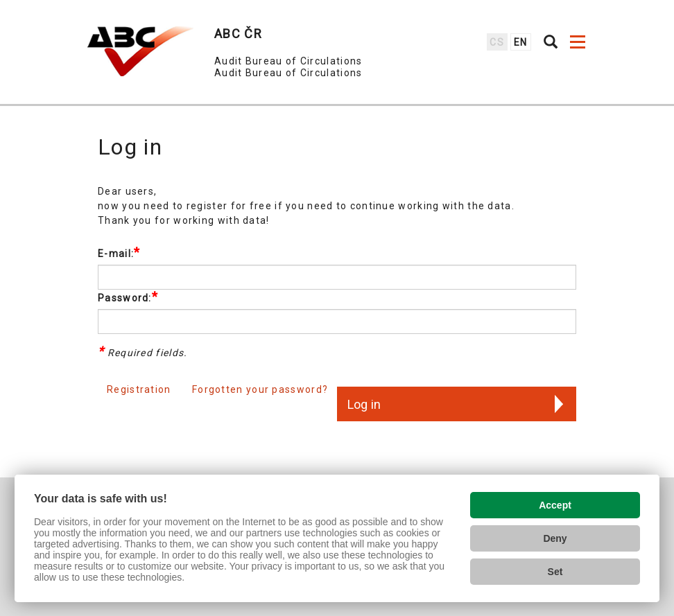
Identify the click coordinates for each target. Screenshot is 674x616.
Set (555, 572)
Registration (139, 389)
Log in (364, 404)
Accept (555, 505)
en (521, 42)
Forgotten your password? (260, 389)
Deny (555, 538)
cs (497, 42)
